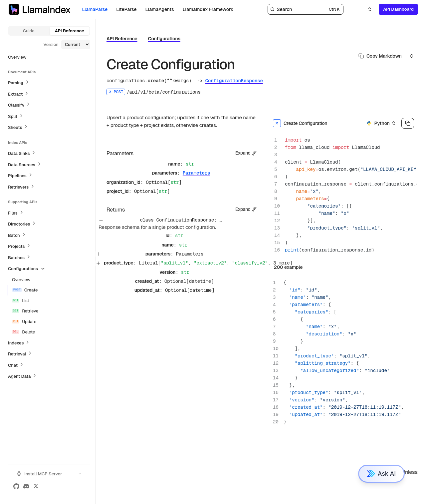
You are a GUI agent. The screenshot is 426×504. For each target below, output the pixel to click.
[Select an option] (366, 9)
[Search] (306, 9)
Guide (29, 31)
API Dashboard (398, 9)
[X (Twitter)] (36, 486)
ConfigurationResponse (234, 81)
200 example (288, 267)
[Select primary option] (380, 56)
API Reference (70, 31)
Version (51, 44)
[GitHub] (16, 486)
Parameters (196, 173)
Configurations (164, 39)
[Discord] (26, 486)
